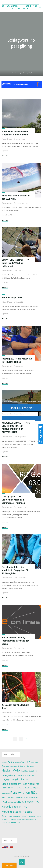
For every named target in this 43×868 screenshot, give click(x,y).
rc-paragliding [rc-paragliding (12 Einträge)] (31, 817)
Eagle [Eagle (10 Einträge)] (16, 766)
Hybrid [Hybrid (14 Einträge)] (23, 771)
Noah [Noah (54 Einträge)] (24, 784)
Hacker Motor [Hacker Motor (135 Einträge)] (11, 770)
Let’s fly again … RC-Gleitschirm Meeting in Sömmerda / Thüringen (13, 500)
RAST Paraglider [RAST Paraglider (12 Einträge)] (13, 802)
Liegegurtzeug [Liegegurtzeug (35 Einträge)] (9, 775)
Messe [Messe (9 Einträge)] (27, 780)
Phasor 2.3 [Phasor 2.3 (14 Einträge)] (12, 798)
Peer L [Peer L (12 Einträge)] (38, 793)
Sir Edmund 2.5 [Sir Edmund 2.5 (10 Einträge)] (6, 820)
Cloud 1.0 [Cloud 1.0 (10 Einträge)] (17, 763)
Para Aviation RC (7, 215)
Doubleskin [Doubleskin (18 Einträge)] (6, 766)
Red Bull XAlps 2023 (12, 298)
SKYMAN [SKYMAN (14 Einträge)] (32, 820)
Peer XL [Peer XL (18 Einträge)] (5, 797)
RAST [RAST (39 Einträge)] (4, 802)
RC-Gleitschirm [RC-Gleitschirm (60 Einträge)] (27, 802)
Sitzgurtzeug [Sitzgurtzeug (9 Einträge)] (14, 820)
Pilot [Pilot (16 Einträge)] (17, 797)
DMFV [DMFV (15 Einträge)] (36, 763)
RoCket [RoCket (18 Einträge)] (38, 816)
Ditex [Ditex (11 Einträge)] (32, 763)
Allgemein (5, 151)
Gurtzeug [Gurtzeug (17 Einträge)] (30, 766)
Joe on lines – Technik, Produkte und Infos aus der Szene (15, 641)
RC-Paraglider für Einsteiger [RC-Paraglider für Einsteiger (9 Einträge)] (19, 817)
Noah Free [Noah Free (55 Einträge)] (33, 784)
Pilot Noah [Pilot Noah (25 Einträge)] (24, 797)
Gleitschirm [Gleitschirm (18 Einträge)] (22, 766)
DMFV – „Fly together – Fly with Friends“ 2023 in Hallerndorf (15, 263)
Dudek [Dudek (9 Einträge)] (12, 766)
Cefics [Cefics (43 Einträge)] (11, 762)
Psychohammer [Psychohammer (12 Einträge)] (33, 798)
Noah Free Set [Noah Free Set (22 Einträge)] (7, 788)
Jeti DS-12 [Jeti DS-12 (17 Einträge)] (33, 771)
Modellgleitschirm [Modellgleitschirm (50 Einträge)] (11, 784)
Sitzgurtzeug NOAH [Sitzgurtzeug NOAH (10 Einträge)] (23, 820)
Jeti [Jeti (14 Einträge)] (27, 771)
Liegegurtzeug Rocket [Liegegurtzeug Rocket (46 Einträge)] (13, 779)
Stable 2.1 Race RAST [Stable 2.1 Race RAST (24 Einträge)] (11, 823)
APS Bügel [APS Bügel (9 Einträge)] (5, 763)
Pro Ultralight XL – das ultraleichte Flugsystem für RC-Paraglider (15, 570)
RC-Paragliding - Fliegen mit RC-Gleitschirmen (20, 7)
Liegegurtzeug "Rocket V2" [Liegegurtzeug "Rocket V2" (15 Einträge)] (25, 775)
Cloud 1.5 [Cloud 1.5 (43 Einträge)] (25, 762)
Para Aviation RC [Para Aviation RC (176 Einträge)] (23, 793)
